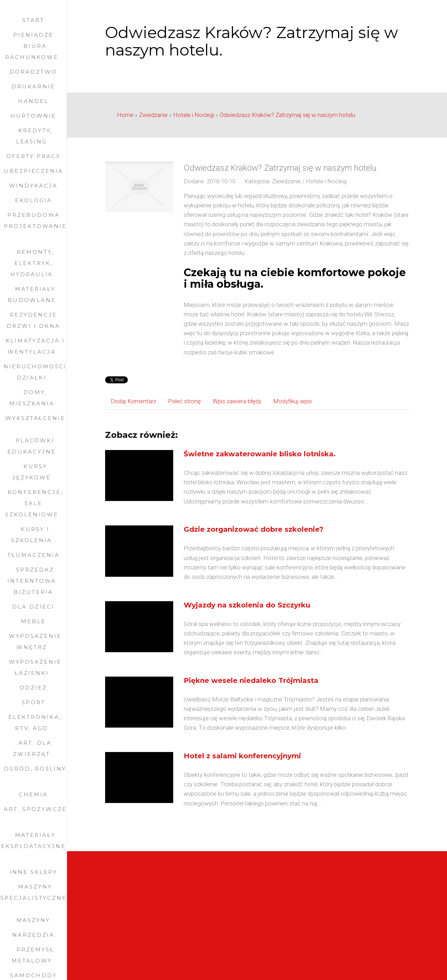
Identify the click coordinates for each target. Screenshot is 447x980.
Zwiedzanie (153, 115)
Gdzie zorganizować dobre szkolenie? (254, 529)
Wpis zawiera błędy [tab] (237, 401)
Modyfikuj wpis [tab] (292, 401)
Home (125, 115)
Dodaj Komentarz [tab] (133, 401)
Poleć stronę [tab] (184, 401)
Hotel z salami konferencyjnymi (242, 756)
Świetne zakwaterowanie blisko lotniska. (260, 454)
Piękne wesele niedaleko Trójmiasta (251, 680)
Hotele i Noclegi (194, 115)
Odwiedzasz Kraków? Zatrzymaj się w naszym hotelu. (288, 115)
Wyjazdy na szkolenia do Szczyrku (247, 605)
